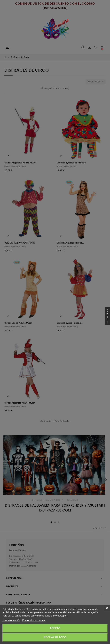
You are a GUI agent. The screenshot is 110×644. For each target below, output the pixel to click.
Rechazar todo (55, 637)
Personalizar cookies (34, 620)
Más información (11, 620)
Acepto (55, 628)
